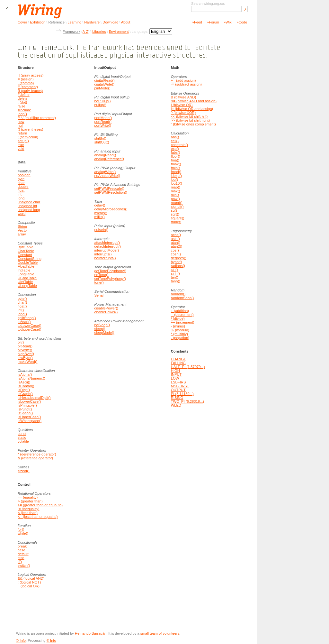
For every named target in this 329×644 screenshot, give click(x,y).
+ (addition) (180, 311)
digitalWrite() (104, 84)
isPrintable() (27, 405)
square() (178, 218)
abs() (175, 137)
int (20, 194)
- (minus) (178, 326)
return (22, 133)
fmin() (176, 168)
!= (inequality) (28, 509)
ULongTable (27, 286)
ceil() (175, 141)
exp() (175, 149)
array (22, 234)
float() (22, 306)
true (21, 145)
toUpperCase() (29, 329)
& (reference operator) (35, 458)
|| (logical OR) (29, 586)
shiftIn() (100, 138)
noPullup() (102, 101)
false (22, 106)
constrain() (179, 145)
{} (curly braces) (30, 91)
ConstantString (30, 259)
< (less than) (28, 513)
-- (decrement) (182, 315)
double (23, 187)
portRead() (103, 122)
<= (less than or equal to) (38, 517)
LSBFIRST (179, 382)
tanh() (176, 281)
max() (176, 191)
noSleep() (102, 325)
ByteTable (26, 247)
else (21, 558)
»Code (242, 22)
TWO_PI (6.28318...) (187, 401)
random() (178, 294)
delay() (100, 205)
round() (177, 203)
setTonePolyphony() (110, 279)
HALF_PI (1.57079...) (188, 367)
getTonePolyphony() (110, 271)
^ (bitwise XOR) (183, 113)
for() (21, 529)
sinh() (175, 273)
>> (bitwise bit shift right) (190, 120)
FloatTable (26, 266)
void (21, 149)
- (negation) (180, 338)
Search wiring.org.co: (208, 4)
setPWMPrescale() (109, 189)
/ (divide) (178, 318)
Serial (99, 295)
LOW (175, 378)
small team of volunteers (160, 633)
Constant (25, 255)
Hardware (92, 22)
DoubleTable (28, 262)
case (22, 550)
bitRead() (25, 346)
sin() (174, 270)
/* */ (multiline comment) (37, 118)
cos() (175, 250)
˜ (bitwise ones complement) (193, 124)
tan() (175, 277)
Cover (22, 22)
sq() (174, 210)
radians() (178, 266)
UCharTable (27, 278)
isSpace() (25, 413)
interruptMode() (106, 250)
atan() (176, 243)
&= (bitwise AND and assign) (194, 101)
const (22, 434)
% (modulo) (180, 330)
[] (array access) (31, 75)
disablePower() (106, 308)
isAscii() (24, 382)
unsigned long (29, 210)
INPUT (176, 374)
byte (21, 179)
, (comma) (26, 83)
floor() (176, 156)
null (20, 125)
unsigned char (29, 202)
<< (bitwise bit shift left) (189, 116)
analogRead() (105, 155)
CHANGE (179, 359)
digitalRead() (104, 80)
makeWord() (27, 362)
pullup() (100, 105)
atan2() (177, 246)
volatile (23, 441)
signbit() (177, 207)
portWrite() (103, 125)
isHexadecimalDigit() (34, 398)
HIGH (175, 371)
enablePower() (106, 312)
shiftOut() (102, 142)
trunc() (176, 222)
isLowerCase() (29, 401)
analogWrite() (105, 172)
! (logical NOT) (29, 582)
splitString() (27, 318)
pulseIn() (101, 230)
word (22, 214)
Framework (71, 32)
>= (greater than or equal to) (40, 505)
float (21, 190)
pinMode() (102, 88)
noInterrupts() (105, 258)
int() (21, 310)
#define (24, 95)
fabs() (176, 152)
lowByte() (25, 358)
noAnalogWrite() (107, 176)
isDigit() (24, 390)
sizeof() (24, 471)
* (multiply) (179, 334)
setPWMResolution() (111, 192)
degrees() (179, 258)
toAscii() (24, 322)
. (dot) (22, 102)
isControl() (26, 386)
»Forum (213, 22)
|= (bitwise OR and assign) (192, 109)
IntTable (24, 270)
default (23, 554)
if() (20, 562)
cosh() (176, 254)
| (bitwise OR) (182, 105)
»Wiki (228, 22)
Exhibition (38, 22)
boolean (24, 175)
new (21, 122)
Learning (74, 22)
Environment (119, 32)
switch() (24, 566)
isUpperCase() (29, 417)
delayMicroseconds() (111, 209)
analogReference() (109, 159)
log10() (177, 183)
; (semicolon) (28, 137)
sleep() (100, 329)
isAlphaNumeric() (31, 378)
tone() (99, 282)
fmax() (176, 164)
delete (22, 98)
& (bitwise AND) (183, 97)
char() (22, 302)
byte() (22, 299)
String (22, 226)
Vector (23, 230)
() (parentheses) (31, 129)
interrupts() (103, 254)
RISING (177, 398)
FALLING (178, 363)
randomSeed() (182, 298)
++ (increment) (183, 322)
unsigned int (27, 206)
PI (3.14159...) (182, 394)
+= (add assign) (183, 80)
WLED (176, 405)
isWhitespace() (30, 421)
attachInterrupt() (107, 243)
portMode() (103, 118)
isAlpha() (25, 374)
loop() (22, 114)
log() (174, 179)
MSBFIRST (180, 386)
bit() (21, 342)
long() (22, 314)
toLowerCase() (29, 326)
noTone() (101, 275)
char (21, 183)
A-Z (85, 32)
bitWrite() (25, 350)
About (126, 22)
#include (24, 110)
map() (176, 187)
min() (175, 195)
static (22, 437)
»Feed (197, 22)
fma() (175, 160)
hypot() (177, 262)
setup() (23, 141)
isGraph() (25, 394)
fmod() (176, 172)
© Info (21, 640)
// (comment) (28, 87)
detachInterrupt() (107, 246)
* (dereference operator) (37, 454)
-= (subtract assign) (186, 84)
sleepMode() (104, 333)
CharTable (26, 251)
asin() (175, 239)
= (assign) (26, 79)
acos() (176, 235)
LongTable (26, 274)
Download (110, 22)
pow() (175, 199)
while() (23, 533)
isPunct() (25, 409)
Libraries (99, 32)
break (22, 546)
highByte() (26, 354)
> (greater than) (30, 501)
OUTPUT (178, 390)
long (21, 198)
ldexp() (176, 176)
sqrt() (175, 214)
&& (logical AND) (31, 578)
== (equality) (28, 497)
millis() (99, 217)
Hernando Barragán (91, 633)
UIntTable (25, 282)
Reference (56, 22)
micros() (101, 213)
